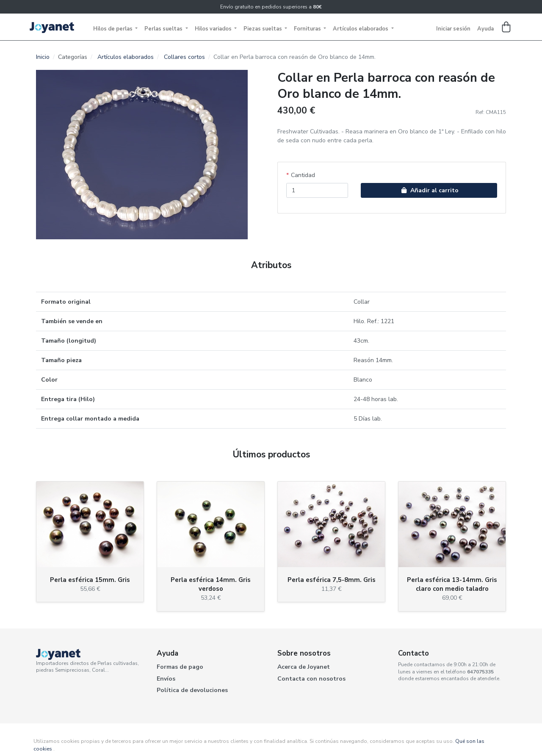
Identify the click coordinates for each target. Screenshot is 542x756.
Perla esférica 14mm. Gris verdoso (211, 584)
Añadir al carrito (429, 190)
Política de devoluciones (192, 690)
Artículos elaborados (361, 29)
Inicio (43, 57)
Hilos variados (214, 29)
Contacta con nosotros (311, 679)
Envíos (166, 679)
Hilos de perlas (113, 29)
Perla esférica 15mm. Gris (90, 580)
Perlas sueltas (164, 29)
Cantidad (303, 175)
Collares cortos (184, 57)
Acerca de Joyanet (304, 667)
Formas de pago (180, 667)
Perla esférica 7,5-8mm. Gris (332, 580)
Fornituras (308, 29)
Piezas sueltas (263, 29)
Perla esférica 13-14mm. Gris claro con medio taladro (452, 584)
